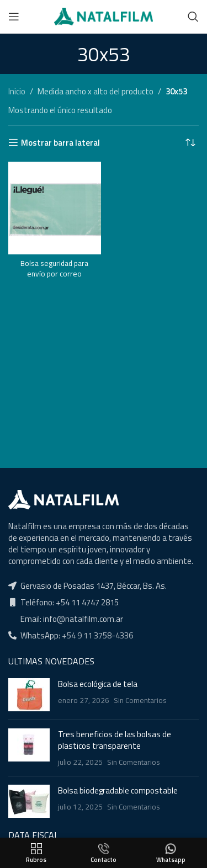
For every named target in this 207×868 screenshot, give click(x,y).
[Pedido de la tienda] (190, 142)
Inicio (17, 91)
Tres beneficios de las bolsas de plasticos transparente (115, 740)
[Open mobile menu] (14, 17)
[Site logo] (104, 16)
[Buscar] (193, 17)
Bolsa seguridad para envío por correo (54, 268)
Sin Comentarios (140, 700)
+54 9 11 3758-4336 (97, 635)
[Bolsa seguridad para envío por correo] (55, 208)
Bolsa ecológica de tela (98, 684)
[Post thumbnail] (29, 695)
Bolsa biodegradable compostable (118, 790)
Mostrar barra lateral (60, 142)
